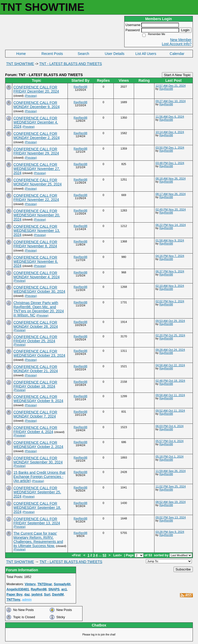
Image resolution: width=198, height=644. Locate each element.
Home (21, 54)
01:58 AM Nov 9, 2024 (170, 240)
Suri (47, 594)
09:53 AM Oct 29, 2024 (170, 321)
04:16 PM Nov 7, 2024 (170, 256)
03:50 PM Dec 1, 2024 (170, 148)
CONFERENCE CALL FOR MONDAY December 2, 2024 (36, 136)
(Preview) (31, 96)
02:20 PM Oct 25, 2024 (170, 335)
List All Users (146, 54)
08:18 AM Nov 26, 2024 (171, 178)
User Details (114, 54)
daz (27, 594)
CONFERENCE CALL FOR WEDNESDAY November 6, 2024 (36, 262)
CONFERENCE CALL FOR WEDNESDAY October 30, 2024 (39, 289)
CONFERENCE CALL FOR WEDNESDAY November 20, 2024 (37, 215)
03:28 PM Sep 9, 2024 (170, 532)
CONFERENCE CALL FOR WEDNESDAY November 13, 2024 (37, 231)
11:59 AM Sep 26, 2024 (171, 471)
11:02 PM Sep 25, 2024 (171, 486)
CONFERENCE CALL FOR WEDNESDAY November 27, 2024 (37, 169)
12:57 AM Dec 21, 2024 (171, 86)
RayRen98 (81, 87)
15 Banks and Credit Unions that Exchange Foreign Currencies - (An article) (39, 477)
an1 (64, 589)
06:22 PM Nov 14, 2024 (171, 225)
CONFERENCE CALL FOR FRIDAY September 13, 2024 (37, 521)
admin (27, 600)
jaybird (37, 594)
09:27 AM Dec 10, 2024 (171, 101)
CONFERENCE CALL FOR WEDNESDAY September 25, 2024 (37, 492)
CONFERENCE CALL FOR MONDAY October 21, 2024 (36, 369)
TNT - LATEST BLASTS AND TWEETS (71, 64)
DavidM (58, 594)
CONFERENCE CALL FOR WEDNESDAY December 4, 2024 (36, 122)
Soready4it (62, 584)
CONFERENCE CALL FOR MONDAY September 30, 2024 (38, 460)
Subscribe (183, 569)
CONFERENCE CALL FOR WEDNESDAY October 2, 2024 (38, 445)
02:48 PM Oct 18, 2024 (170, 381)
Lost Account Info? (177, 44)
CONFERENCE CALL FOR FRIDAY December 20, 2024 (36, 89)
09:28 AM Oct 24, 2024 (170, 350)
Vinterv (30, 584)
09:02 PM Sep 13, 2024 (171, 517)
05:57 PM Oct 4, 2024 (170, 441)
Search (83, 54)
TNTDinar (45, 584)
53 (104, 555)
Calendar (177, 54)
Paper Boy (14, 594)
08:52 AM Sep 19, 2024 (171, 502)
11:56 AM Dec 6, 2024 (170, 117)
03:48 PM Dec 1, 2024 (170, 163)
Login (185, 30)
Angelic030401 (18, 589)
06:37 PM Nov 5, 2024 (170, 271)
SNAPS (54, 589)
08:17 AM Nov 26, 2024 (171, 194)
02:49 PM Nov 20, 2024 (171, 209)
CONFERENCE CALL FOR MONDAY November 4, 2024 (36, 275)
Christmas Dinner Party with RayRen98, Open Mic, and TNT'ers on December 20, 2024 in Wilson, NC (39, 309)
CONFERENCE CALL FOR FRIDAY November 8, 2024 (35, 244)
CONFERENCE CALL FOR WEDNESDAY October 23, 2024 (39, 353)
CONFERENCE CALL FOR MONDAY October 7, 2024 (35, 414)
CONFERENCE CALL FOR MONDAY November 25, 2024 (38, 182)
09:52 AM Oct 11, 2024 (170, 411)
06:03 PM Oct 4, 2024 (170, 426)
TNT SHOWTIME (20, 64)
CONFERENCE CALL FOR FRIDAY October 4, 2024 (35, 430)
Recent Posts (52, 54)
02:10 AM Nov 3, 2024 (170, 286)
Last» (118, 555)
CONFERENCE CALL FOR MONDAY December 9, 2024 (36, 105)
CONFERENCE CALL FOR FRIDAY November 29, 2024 (36, 151)
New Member (181, 40)
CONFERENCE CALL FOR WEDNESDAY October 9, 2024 (38, 399)
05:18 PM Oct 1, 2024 (170, 456)
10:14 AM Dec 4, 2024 (170, 132)
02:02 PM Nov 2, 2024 (170, 301)
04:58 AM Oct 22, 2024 (170, 365)
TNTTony (13, 600)
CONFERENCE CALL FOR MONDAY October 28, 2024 (36, 324)
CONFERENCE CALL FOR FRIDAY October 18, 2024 (35, 384)
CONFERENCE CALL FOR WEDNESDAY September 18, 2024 (37, 508)
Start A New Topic (177, 75)
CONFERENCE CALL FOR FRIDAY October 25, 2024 (35, 339)
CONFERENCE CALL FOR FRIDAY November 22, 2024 (36, 198)
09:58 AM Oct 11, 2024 (170, 395)
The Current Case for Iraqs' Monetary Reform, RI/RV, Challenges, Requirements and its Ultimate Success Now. (38, 540)
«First (77, 555)
